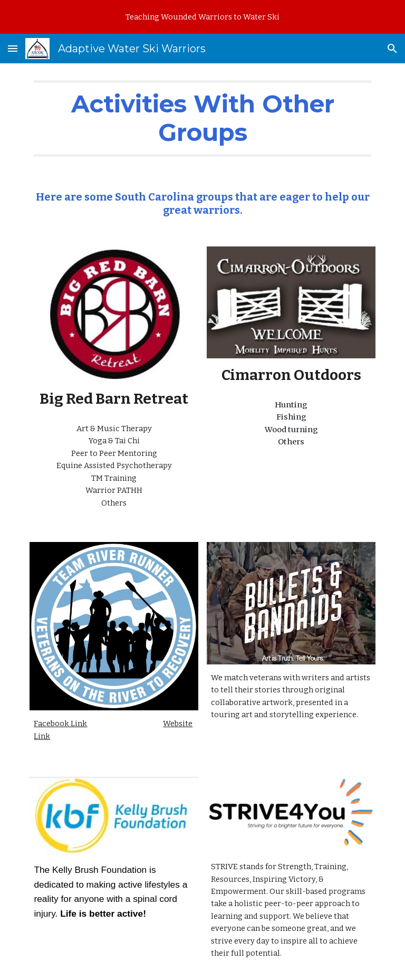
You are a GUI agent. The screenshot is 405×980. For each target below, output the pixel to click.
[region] (202, 17)
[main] (202, 118)
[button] (13, 48)
